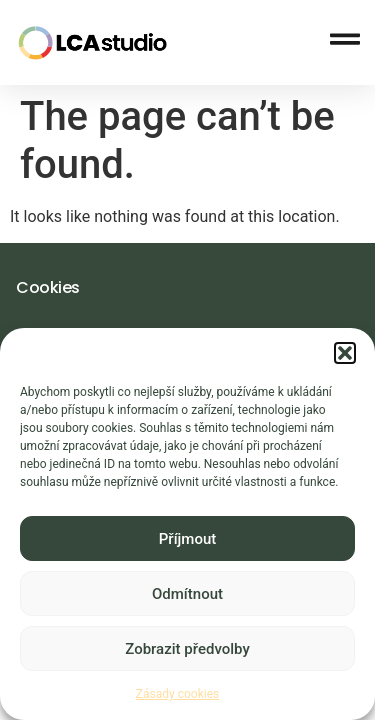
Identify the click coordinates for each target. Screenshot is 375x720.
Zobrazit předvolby (187, 650)
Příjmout (187, 540)
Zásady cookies (177, 695)
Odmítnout (187, 595)
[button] (345, 354)
